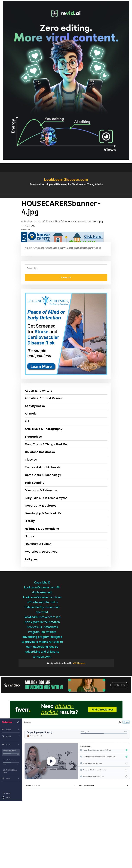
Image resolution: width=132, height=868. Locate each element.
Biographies (33, 437)
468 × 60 (58, 221)
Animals (31, 414)
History (30, 521)
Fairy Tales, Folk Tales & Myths (46, 498)
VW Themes (79, 663)
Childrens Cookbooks (40, 452)
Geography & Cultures (41, 506)
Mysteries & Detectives (41, 552)
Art (27, 421)
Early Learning (35, 483)
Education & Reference (41, 490)
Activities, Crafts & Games (44, 398)
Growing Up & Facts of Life (43, 513)
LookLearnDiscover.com (66, 179)
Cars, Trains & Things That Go (46, 444)
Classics (31, 460)
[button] (66, 196)
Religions (31, 559)
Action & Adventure (39, 391)
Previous (28, 226)
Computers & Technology (43, 475)
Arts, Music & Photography (44, 429)
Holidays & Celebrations (42, 529)
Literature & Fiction (38, 544)
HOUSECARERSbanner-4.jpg (85, 221)
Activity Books (35, 406)
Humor (30, 536)
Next (26, 229)
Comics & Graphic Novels (43, 467)
